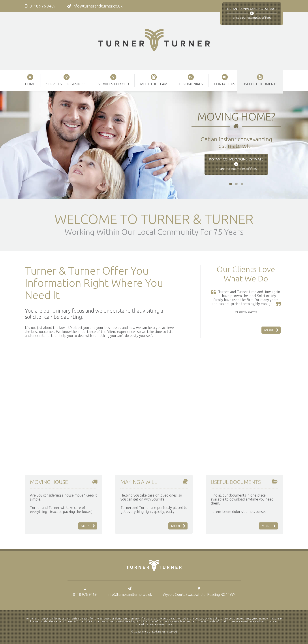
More (271, 330)
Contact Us (225, 80)
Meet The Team (154, 80)
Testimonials (191, 80)
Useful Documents (260, 80)
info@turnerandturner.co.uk (95, 6)
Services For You (113, 80)
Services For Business (66, 80)
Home (30, 80)
